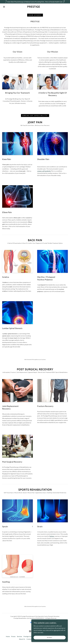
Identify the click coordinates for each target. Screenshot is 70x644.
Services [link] (20, 636)
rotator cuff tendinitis (44, 171)
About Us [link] (22, 639)
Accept (50, 638)
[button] (4, 7)
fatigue (52, 536)
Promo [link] (13, 636)
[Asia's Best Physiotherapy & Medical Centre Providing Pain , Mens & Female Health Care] (35, 2)
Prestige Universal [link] (29, 636)
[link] (34, 7)
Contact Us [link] (30, 639)
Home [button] (8, 636)
